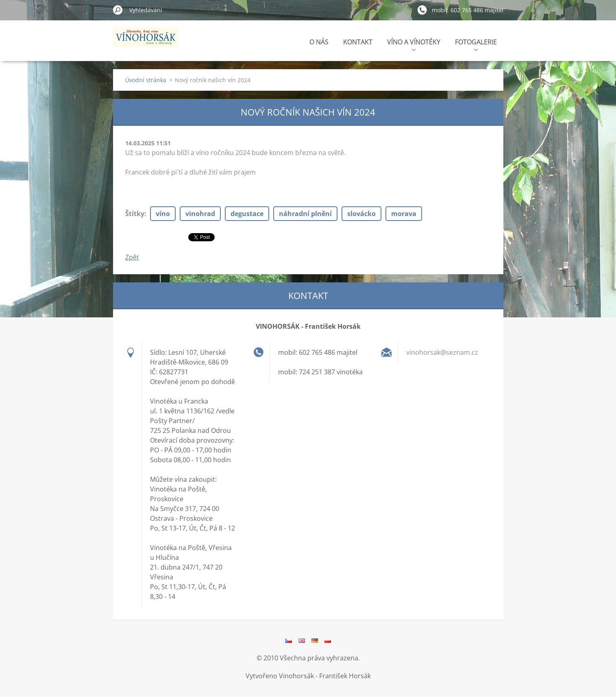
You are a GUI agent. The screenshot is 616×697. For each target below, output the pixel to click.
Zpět (132, 257)
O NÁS (319, 42)
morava (404, 214)
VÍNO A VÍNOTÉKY (414, 44)
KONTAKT (358, 42)
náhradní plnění (305, 214)
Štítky (135, 214)
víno (163, 214)
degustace (247, 214)
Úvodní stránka (146, 80)
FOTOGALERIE (476, 44)
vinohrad (200, 214)
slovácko (361, 214)
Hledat (118, 10)
